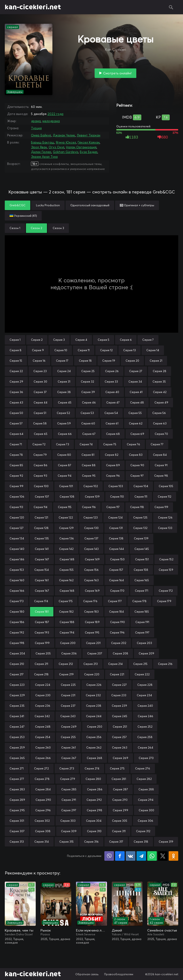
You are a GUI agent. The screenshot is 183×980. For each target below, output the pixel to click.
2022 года (55, 114)
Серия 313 (17, 842)
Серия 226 (94, 685)
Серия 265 (17, 758)
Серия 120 (17, 517)
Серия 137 (91, 538)
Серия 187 (42, 622)
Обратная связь (87, 974)
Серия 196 (117, 632)
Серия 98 (161, 476)
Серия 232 (93, 695)
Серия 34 (135, 382)
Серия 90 (137, 465)
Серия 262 (94, 747)
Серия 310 (94, 831)
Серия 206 (69, 653)
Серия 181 (42, 612)
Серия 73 (63, 444)
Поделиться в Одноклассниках (173, 856)
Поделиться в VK (131, 856)
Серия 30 (40, 382)
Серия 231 (68, 695)
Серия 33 (111, 382)
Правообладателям (119, 974)
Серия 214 (115, 664)
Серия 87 (65, 465)
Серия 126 (165, 517)
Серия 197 (142, 632)
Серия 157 (116, 570)
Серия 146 (17, 559)
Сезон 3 (58, 228)
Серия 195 (92, 632)
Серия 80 (64, 455)
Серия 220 (92, 674)
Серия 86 (41, 465)
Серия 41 (136, 392)
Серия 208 (120, 653)
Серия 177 (115, 601)
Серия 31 (64, 382)
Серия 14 (153, 350)
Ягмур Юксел (66, 142)
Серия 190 (117, 622)
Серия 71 (16, 444)
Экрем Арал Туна (44, 157)
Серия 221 (117, 674)
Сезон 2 (36, 228)
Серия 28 (160, 371)
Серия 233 (119, 695)
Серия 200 (68, 643)
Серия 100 (41, 486)
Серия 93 (40, 476)
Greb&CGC (18, 205)
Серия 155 (66, 570)
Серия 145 (142, 549)
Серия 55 (135, 413)
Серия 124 (115, 517)
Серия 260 (43, 747)
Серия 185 (142, 612)
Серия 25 (88, 371)
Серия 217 (17, 674)
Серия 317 (116, 842)
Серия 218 (41, 674)
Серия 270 (146, 758)
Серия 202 (119, 643)
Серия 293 (120, 800)
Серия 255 (68, 737)
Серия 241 (17, 716)
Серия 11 (84, 350)
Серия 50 (16, 413)
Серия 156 (91, 570)
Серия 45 (65, 402)
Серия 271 (17, 768)
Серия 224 (43, 685)
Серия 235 (17, 706)
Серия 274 (92, 768)
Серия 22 (16, 371)
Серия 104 (141, 486)
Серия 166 (17, 591)
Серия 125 (140, 517)
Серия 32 (87, 382)
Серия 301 (17, 821)
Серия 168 (67, 591)
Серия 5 (104, 340)
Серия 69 (137, 434)
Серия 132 (140, 528)
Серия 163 (91, 580)
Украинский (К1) (23, 216)
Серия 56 (159, 413)
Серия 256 (94, 737)
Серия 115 (65, 507)
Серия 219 (66, 674)
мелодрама (51, 121)
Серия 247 (17, 727)
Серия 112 (165, 497)
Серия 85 (16, 465)
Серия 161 (42, 580)
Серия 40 (112, 392)
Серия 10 (61, 350)
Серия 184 (117, 612)
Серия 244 (94, 716)
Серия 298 (94, 810)
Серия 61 (112, 423)
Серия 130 (91, 528)
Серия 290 (43, 800)
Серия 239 (119, 706)
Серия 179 (164, 601)
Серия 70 (161, 434)
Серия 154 (42, 570)
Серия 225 (68, 685)
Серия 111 (141, 497)
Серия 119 (161, 507)
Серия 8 (15, 350)
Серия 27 (136, 371)
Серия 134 (17, 538)
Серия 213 (91, 664)
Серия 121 (41, 517)
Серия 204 (17, 653)
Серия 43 (16, 402)
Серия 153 (17, 570)
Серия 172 (166, 591)
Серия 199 (42, 643)
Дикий (117, 930)
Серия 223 (17, 685)
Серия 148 (67, 559)
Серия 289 (17, 800)
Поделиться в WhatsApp (152, 856)
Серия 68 (113, 434)
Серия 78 (16, 455)
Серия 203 (144, 643)
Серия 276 (143, 768)
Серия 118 (137, 507)
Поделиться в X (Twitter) (163, 856)
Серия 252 (145, 727)
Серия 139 (141, 538)
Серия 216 (165, 664)
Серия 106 (17, 497)
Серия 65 (41, 434)
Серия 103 (116, 486)
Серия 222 (142, 674)
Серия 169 (92, 591)
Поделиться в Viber (109, 856)
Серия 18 (85, 361)
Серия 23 (40, 371)
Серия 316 (91, 842)
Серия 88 (89, 465)
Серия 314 (42, 842)
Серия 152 (166, 559)
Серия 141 (42, 549)
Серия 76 (133, 444)
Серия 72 (39, 444)
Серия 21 (156, 361)
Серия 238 (94, 706)
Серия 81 (88, 455)
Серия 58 (40, 423)
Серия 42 (160, 392)
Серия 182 (66, 612)
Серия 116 (89, 507)
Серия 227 (119, 685)
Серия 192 (17, 632)
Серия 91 (161, 465)
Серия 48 (137, 402)
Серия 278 (42, 779)
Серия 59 (64, 423)
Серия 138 (116, 538)
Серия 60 (88, 423)
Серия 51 (40, 413)
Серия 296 (43, 810)
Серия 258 (145, 737)
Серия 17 (62, 361)
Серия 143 (91, 549)
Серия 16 (39, 361)
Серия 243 (68, 716)
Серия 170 (117, 591)
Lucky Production (48, 205)
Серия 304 (94, 821)
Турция (36, 128)
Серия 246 (145, 716)
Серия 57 (16, 423)
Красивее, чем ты (19, 930)
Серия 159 (166, 570)
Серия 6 (126, 340)
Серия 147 (42, 559)
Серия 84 (160, 455)
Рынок (46, 930)
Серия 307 (17, 831)
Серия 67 (89, 434)
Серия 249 (69, 727)
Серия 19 (109, 361)
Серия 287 (120, 789)
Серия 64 (16, 434)
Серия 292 (94, 800)
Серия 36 (16, 392)
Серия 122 (66, 517)
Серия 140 (17, 549)
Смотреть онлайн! (117, 73)
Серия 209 (146, 653)
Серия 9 (38, 350)
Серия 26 (112, 371)
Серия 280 (93, 779)
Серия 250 (95, 727)
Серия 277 (17, 779)
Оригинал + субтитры (137, 205)
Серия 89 (113, 465)
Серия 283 (17, 789)
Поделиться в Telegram (141, 856)
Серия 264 (145, 747)
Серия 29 (16, 382)
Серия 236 (43, 706)
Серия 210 (17, 664)
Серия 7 (148, 340)
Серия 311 (119, 831)
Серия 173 (17, 601)
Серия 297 (69, 810)
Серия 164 (117, 580)
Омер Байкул (41, 135)
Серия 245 (120, 716)
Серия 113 (16, 507)
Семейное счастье (162, 930)
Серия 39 (88, 392)
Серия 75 (110, 444)
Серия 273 (67, 768)
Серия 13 (130, 350)
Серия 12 (106, 350)
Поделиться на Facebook (120, 856)
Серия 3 (59, 340)
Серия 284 (43, 789)
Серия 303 (68, 821)
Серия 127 (17, 528)
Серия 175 (66, 601)
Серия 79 (40, 455)
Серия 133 (165, 528)
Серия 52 (63, 413)
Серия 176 (90, 601)
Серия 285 (69, 789)
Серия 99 (16, 486)
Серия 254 (43, 737)
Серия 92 (16, 476)
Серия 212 (66, 664)
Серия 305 (120, 821)
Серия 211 (41, 664)
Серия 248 (43, 727)
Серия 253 (17, 737)
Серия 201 (93, 643)
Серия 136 (67, 538)
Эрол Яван (39, 147)
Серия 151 (142, 559)
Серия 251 (120, 727)
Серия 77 (157, 444)
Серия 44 (41, 402)
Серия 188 (67, 622)
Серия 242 (42, 716)
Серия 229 (17, 695)
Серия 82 (112, 455)
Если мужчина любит (91, 930)
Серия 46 (89, 402)
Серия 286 (95, 789)
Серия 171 (142, 591)
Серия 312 (143, 831)
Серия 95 (89, 476)
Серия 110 (117, 497)
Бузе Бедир (89, 152)
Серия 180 (17, 612)
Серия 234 (144, 695)
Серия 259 (17, 747)
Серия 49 (161, 402)
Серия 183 (91, 612)
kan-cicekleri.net (33, 7)
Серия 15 (16, 361)
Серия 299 (120, 810)
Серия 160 (17, 580)
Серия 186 (17, 622)
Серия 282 (144, 779)
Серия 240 (145, 706)
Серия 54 (111, 413)
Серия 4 (81, 340)
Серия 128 (41, 528)
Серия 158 (141, 570)
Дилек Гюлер (41, 152)
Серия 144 (117, 549)
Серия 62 (136, 423)
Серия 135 (42, 538)
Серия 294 (146, 800)
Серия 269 (120, 758)
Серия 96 (113, 476)
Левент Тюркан (89, 135)
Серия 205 (43, 653)
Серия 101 (66, 486)
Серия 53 (87, 413)
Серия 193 (42, 632)
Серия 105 (166, 486)
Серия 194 (67, 632)
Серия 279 (68, 779)
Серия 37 (40, 392)
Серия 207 (95, 653)
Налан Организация (81, 147)
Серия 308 (43, 831)
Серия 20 (132, 361)
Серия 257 (119, 737)
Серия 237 (68, 706)
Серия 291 (69, 800)
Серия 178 (139, 601)
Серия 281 (119, 779)
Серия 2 (37, 340)
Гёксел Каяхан (89, 142)
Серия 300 (146, 810)
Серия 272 (41, 768)
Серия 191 (142, 622)
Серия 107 (42, 497)
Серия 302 (42, 821)
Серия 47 (113, 402)
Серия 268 (94, 758)
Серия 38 (64, 392)
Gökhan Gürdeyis (66, 152)
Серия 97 (137, 476)
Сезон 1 (15, 228)
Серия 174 (41, 601)
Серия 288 (146, 789)
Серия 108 (67, 497)
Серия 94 (65, 476)
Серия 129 (66, 528)
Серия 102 (91, 486)
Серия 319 (166, 842)
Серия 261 (69, 747)
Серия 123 (91, 517)
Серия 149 (92, 559)
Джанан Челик (64, 135)
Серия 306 (145, 821)
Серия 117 (113, 507)
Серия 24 (64, 371)
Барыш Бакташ (43, 142)
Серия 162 (66, 580)
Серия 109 (92, 497)
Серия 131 (116, 528)
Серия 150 (117, 559)
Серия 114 (41, 507)
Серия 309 (69, 831)
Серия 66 (65, 434)
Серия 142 (66, 549)
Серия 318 (141, 842)
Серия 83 (136, 455)
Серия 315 (66, 842)
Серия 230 (43, 695)
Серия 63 (160, 423)
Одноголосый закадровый (90, 205)
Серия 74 (86, 444)
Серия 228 (145, 685)
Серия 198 (17, 643)
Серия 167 (42, 591)
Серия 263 (120, 747)
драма (36, 121)
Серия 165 (142, 580)
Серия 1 (15, 340)
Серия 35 (159, 382)
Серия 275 (117, 768)
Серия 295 (17, 810)
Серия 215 (140, 664)
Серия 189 (92, 622)
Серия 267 (69, 758)
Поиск (171, 7)
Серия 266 (43, 758)
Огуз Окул (56, 147)
